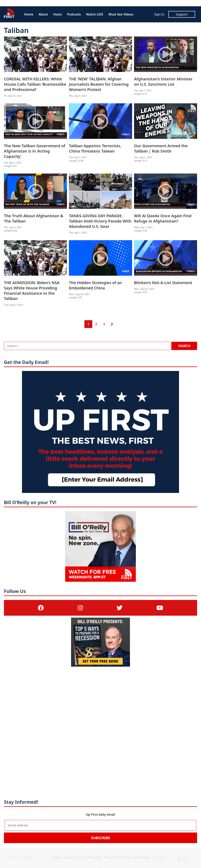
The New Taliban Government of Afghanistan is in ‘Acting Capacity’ (35, 151)
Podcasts (74, 14)
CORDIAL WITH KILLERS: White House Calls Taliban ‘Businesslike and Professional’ (35, 84)
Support (182, 14)
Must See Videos (121, 14)
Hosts (58, 14)
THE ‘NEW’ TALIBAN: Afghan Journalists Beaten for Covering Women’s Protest (99, 84)
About (43, 14)
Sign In (159, 14)
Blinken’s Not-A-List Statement (163, 283)
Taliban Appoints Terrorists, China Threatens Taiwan (95, 148)
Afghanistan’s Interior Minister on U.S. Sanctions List (163, 82)
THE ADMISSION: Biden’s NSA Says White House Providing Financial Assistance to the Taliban (32, 291)
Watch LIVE (95, 14)
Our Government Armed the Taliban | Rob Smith (161, 148)
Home (29, 14)
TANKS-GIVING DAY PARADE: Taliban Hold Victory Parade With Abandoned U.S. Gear (100, 221)
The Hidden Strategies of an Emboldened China (95, 285)
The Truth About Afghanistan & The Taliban (34, 218)
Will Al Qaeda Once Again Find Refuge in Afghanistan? (163, 218)
